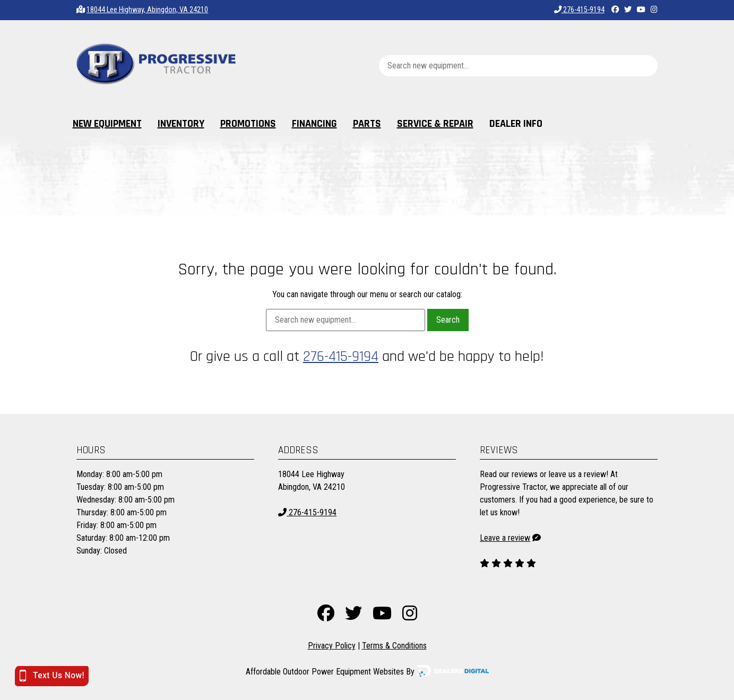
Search (448, 320)
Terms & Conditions (394, 646)
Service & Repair (435, 124)
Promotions (248, 124)
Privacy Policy (332, 646)
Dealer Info (516, 124)
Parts (367, 124)
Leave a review (505, 538)
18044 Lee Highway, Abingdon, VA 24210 (147, 10)
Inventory (181, 124)
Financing (314, 124)
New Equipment (107, 124)
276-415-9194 (579, 10)
